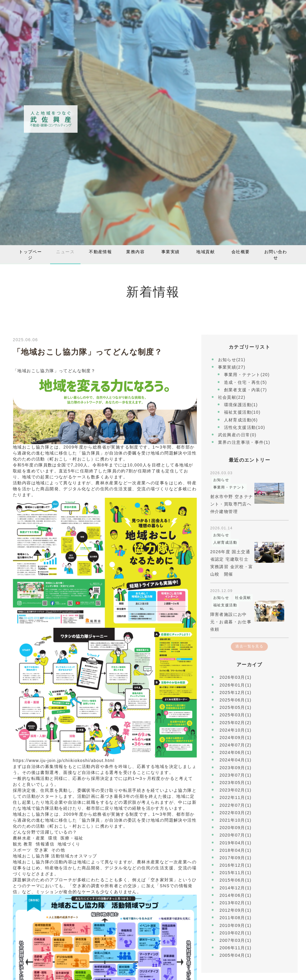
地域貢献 (205, 252)
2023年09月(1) (235, 768)
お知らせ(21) (232, 360)
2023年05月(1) (235, 783)
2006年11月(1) (235, 948)
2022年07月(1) (235, 805)
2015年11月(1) (235, 873)
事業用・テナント (229, 487)
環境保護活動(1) (241, 405)
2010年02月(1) (235, 933)
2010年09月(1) (235, 925)
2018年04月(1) (235, 850)
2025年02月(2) (235, 723)
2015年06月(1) (235, 880)
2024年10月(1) (235, 730)
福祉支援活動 (225, 605)
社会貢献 (243, 598)
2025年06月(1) (235, 700)
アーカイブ (249, 664)
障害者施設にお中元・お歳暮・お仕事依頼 (231, 622)
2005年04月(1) (235, 955)
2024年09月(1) (235, 738)
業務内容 (135, 252)
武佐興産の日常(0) (237, 435)
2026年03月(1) (235, 677)
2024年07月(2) (235, 745)
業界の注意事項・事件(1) (244, 442)
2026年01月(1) (235, 685)
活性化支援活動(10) (245, 427)
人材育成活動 (225, 542)
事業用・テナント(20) (247, 375)
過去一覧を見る (249, 646)
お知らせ (221, 480)
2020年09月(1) (235, 828)
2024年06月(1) (235, 752)
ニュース (65, 252)
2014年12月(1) (235, 888)
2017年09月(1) (235, 858)
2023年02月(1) (235, 790)
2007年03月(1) (235, 940)
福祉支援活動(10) (242, 412)
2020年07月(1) (235, 835)
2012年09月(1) (235, 910)
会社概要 (241, 252)
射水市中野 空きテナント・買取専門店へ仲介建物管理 (232, 504)
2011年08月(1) (235, 918)
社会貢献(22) (232, 397)
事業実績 (171, 252)
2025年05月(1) (235, 707)
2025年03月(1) (235, 715)
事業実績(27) (232, 367)
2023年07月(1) (235, 775)
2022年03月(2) (235, 813)
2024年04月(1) (235, 760)
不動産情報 (100, 252)
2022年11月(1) (235, 797)
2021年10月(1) (235, 820)
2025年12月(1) (235, 693)
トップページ (30, 255)
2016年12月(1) (235, 865)
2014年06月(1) (235, 895)
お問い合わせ (276, 255)
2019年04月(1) (235, 843)
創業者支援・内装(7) (246, 390)
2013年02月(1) (235, 903)
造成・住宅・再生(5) (246, 382)
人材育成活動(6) (241, 420)
